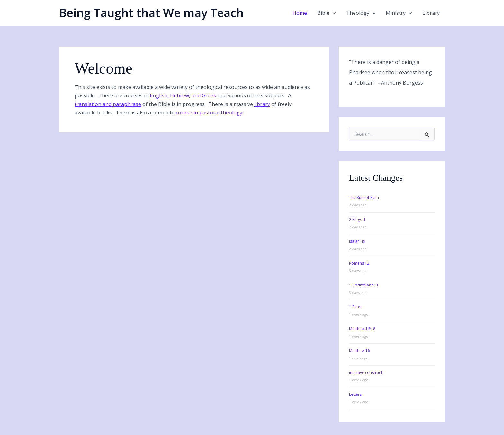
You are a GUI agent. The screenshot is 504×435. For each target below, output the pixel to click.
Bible (327, 13)
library (262, 104)
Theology (361, 13)
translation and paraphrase (108, 104)
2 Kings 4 (357, 219)
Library (431, 13)
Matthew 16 (360, 351)
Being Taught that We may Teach (151, 13)
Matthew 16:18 (362, 329)
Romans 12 (359, 263)
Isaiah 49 (357, 241)
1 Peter (355, 307)
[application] (333, 13)
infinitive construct (366, 372)
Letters (355, 394)
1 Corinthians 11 (364, 285)
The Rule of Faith (364, 198)
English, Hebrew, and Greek (183, 95)
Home (300, 13)
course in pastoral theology (209, 113)
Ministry (399, 13)
